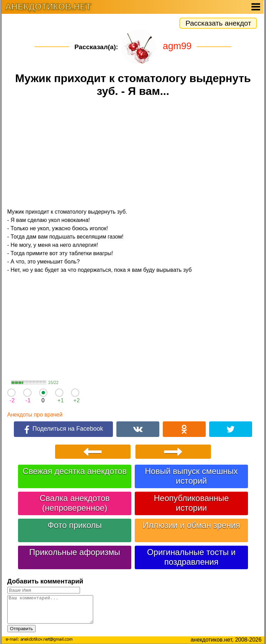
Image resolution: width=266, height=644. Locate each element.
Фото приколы (74, 525)
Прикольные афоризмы (75, 552)
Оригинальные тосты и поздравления (192, 557)
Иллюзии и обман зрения (192, 525)
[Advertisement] (133, 154)
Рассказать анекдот (218, 23)
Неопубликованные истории (191, 503)
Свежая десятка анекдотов (74, 471)
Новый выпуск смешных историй (191, 476)
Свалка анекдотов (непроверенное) (74, 503)
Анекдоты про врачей (35, 415)
